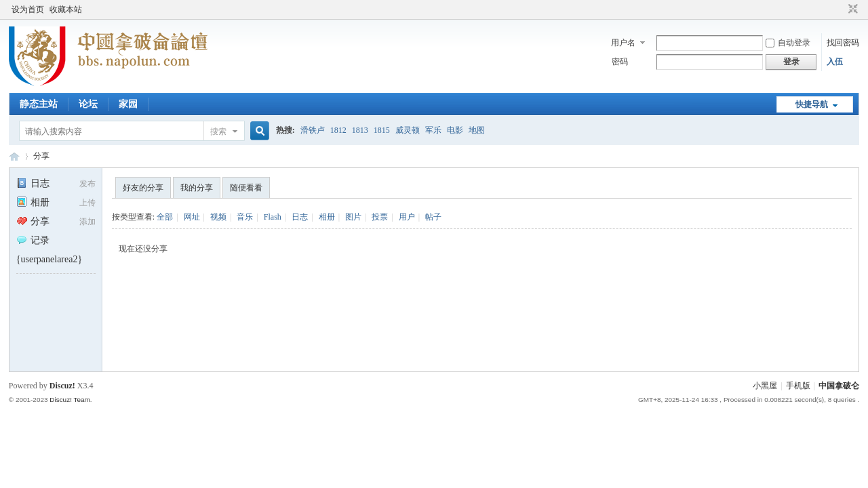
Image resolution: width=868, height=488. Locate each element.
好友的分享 (143, 188)
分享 (41, 156)
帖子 (433, 217)
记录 (33, 240)
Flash (273, 217)
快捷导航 (812, 104)
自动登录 (788, 43)
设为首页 (28, 9)
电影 (455, 130)
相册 (33, 202)
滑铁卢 (313, 130)
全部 (165, 217)
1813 (360, 130)
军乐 (433, 130)
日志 (33, 183)
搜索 (218, 131)
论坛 (88, 104)
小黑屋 (765, 386)
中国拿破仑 (839, 386)
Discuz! (62, 386)
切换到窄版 (851, 9)
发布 (87, 184)
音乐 (245, 217)
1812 (338, 130)
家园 (128, 104)
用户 (407, 217)
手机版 (798, 386)
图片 (353, 217)
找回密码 (843, 43)
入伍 (835, 62)
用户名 (623, 43)
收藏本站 (66, 9)
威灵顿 (408, 130)
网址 (192, 217)
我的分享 (197, 188)
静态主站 (39, 104)
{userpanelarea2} (49, 259)
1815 (382, 130)
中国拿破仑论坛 (14, 156)
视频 (218, 217)
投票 (380, 217)
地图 (477, 130)
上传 (87, 203)
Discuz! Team (70, 400)
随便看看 (246, 188)
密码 (620, 62)
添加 (87, 222)
